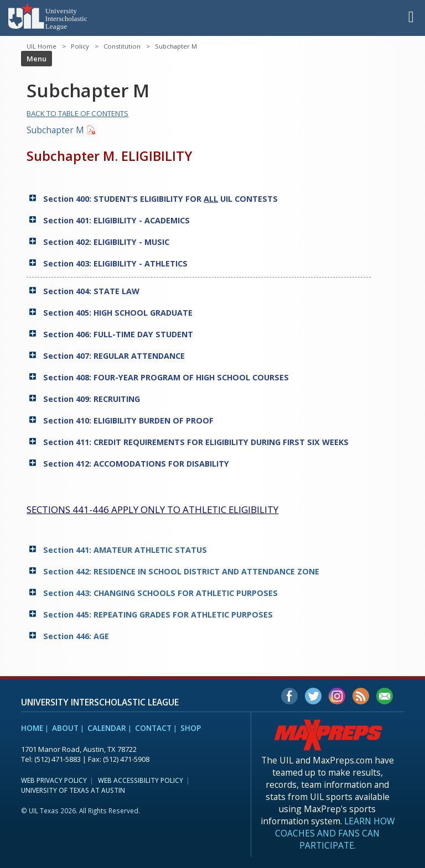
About (65, 728)
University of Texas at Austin (73, 790)
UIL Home (42, 46)
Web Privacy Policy (54, 780)
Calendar (107, 728)
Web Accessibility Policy (141, 780)
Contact (153, 728)
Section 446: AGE (77, 636)
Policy (80, 46)
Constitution (122, 46)
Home (32, 728)
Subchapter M (55, 130)
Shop (191, 728)
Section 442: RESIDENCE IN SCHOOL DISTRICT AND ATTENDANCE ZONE (182, 571)
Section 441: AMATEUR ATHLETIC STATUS (126, 550)
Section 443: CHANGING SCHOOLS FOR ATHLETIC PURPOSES (162, 593)
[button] (411, 16)
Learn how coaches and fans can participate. (335, 833)
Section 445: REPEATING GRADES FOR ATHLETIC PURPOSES (159, 615)
